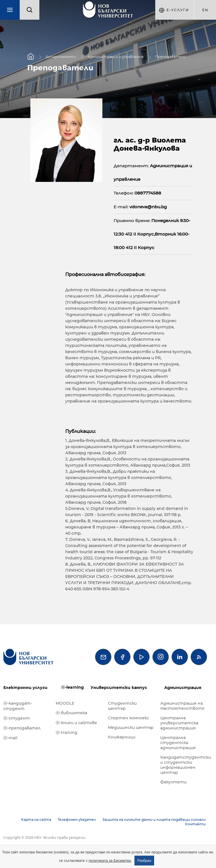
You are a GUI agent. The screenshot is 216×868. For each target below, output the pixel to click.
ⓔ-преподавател (22, 728)
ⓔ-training (67, 733)
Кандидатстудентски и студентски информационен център (184, 765)
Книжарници (122, 737)
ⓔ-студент (17, 718)
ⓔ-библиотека (71, 713)
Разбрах (144, 861)
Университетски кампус (119, 688)
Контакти (195, 824)
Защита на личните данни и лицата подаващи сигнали (154, 820)
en (205, 10)
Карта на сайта (36, 820)
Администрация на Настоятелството (182, 706)
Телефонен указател (77, 820)
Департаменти (61, 57)
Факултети (173, 782)
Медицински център (131, 727)
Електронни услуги (25, 688)
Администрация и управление (116, 57)
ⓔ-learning (72, 687)
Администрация (183, 688)
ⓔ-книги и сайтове (76, 723)
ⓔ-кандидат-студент (18, 706)
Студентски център (122, 706)
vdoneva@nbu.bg (148, 207)
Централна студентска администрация (178, 743)
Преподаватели (170, 57)
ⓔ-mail (10, 738)
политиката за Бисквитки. (110, 861)
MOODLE (65, 703)
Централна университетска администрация (179, 723)
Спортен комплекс (129, 718)
